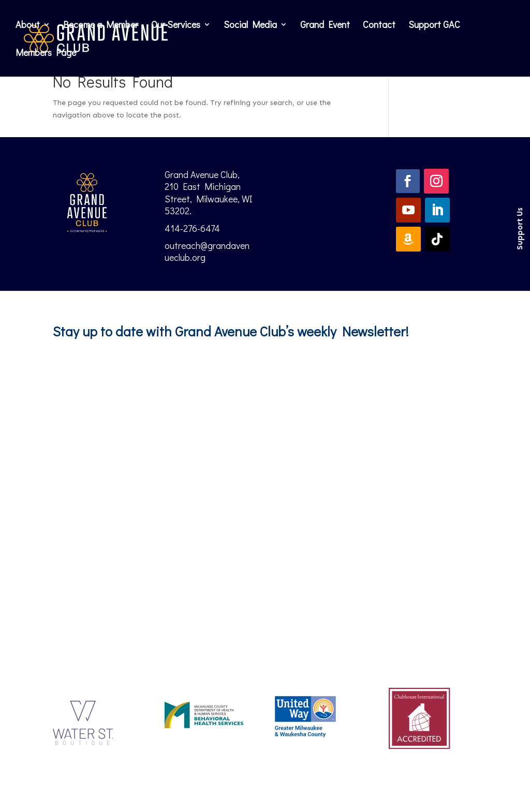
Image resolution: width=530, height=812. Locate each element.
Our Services (176, 26)
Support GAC (434, 26)
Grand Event (325, 26)
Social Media (250, 26)
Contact (379, 26)
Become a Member (101, 26)
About (28, 26)
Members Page (46, 54)
